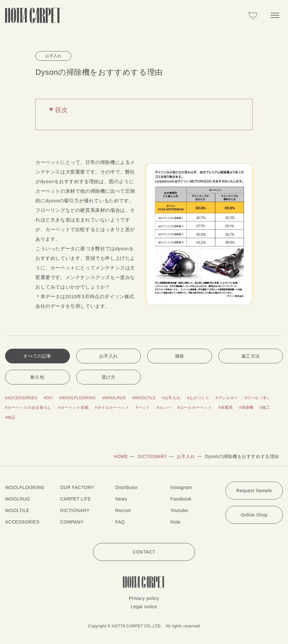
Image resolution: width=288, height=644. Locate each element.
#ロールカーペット (195, 407)
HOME (121, 456)
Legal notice (144, 607)
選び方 (109, 377)
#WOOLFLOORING (78, 398)
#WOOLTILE (144, 398)
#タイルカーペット (112, 407)
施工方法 (251, 356)
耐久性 (37, 377)
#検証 (10, 417)
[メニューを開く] (275, 15)
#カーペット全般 (73, 407)
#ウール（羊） (258, 398)
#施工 (265, 407)
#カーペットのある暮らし (28, 407)
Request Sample (254, 491)
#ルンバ (164, 407)
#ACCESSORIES (21, 398)
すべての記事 (37, 356)
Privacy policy (144, 598)
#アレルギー (227, 398)
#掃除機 (246, 407)
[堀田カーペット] (33, 15)
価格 (180, 356)
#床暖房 (226, 407)
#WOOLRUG (114, 398)
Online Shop (254, 515)
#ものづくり (198, 398)
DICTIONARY (152, 456)
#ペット (143, 407)
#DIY (48, 398)
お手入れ (109, 356)
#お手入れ (171, 398)
